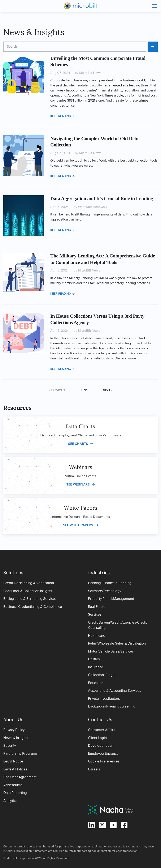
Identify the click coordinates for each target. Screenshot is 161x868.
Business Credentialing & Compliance (33, 607)
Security (10, 746)
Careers (94, 769)
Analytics (10, 801)
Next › (107, 390)
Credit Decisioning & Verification (29, 583)
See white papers (78, 525)
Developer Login (101, 746)
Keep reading (62, 116)
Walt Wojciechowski (93, 207)
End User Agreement (20, 777)
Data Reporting (15, 793)
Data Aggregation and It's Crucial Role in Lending (102, 198)
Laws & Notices (15, 769)
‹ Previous (57, 390)
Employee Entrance (103, 754)
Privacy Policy (14, 730)
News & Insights (16, 738)
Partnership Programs (20, 754)
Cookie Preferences (104, 761)
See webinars (78, 484)
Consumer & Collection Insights (28, 591)
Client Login (97, 738)
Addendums (13, 785)
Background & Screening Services (30, 599)
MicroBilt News (90, 73)
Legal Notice (13, 761)
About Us (13, 719)
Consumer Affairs (102, 730)
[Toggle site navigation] (154, 6)
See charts (78, 444)
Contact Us (100, 719)
